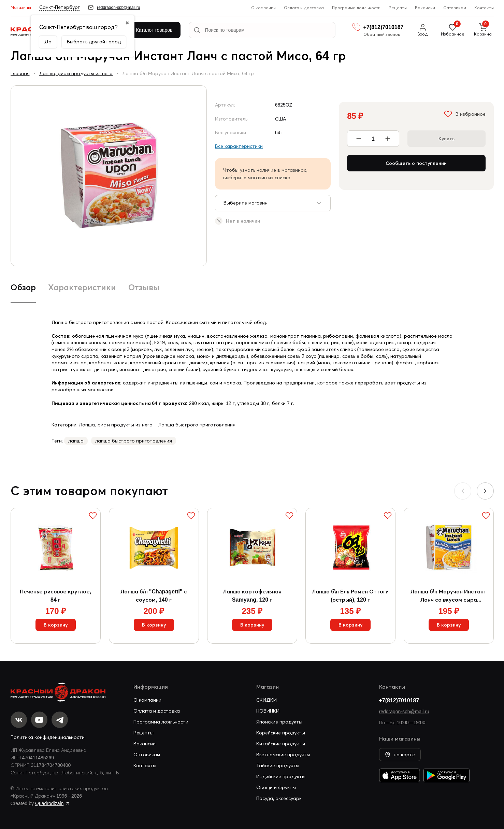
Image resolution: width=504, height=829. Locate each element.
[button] (485, 491)
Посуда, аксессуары (280, 798)
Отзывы (144, 287)
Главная (20, 73)
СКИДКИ (267, 700)
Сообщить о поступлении (416, 163)
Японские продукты (279, 722)
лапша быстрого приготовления (134, 441)
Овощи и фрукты (276, 787)
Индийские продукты (281, 776)
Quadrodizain (49, 803)
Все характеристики (239, 146)
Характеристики (82, 287)
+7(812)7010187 (399, 700)
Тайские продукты (278, 765)
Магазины (21, 7)
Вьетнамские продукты (283, 755)
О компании (263, 8)
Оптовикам (455, 8)
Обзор (23, 287)
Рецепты (398, 8)
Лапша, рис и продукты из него (76, 73)
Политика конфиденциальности (48, 737)
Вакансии (425, 8)
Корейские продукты (281, 733)
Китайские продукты (281, 744)
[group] (109, 176)
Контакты (484, 8)
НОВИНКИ (268, 711)
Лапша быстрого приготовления (197, 425)
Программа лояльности (356, 8)
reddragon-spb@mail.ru (404, 712)
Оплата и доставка (304, 8)
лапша (76, 441)
